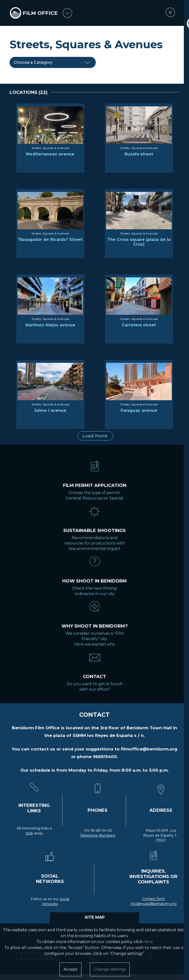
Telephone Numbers (98, 835)
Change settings (110, 969)
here (148, 942)
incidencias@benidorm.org (154, 904)
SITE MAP (95, 917)
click (29, 833)
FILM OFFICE (41, 13)
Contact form (154, 899)
